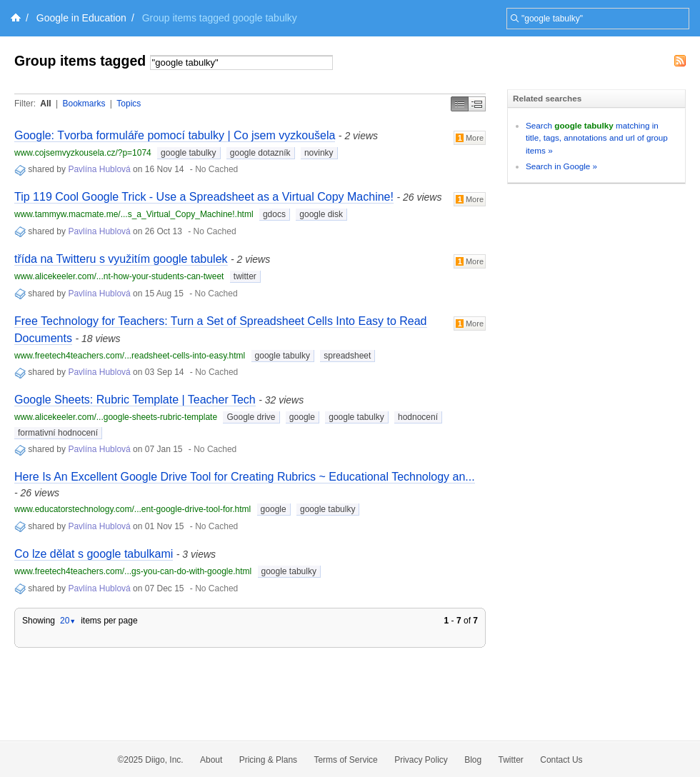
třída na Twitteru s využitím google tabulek (121, 259)
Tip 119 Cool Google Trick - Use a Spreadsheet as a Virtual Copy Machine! (204, 197)
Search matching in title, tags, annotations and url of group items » (597, 138)
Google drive (251, 417)
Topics (129, 104)
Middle (477, 104)
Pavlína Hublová (99, 169)
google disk (321, 214)
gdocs (274, 214)
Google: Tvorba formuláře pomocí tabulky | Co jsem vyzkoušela (175, 135)
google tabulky (188, 153)
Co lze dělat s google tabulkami (94, 554)
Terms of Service (345, 760)
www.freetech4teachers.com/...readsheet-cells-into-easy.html (130, 356)
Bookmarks (84, 104)
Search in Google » (561, 166)
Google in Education (81, 18)
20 (68, 621)
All (45, 104)
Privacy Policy (421, 760)
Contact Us (561, 760)
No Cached (216, 169)
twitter (245, 276)
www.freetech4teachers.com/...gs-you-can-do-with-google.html (133, 571)
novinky (319, 153)
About (211, 760)
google (302, 417)
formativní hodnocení (58, 433)
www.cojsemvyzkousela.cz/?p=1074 (83, 153)
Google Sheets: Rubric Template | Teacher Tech (135, 400)
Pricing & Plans (268, 760)
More (470, 138)
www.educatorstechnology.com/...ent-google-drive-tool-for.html (132, 509)
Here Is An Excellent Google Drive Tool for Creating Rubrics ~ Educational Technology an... (245, 477)
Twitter (511, 760)
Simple (460, 104)
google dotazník (260, 153)
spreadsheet (347, 356)
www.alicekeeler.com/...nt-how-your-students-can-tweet (119, 276)
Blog (473, 760)
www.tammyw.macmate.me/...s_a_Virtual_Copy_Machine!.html (134, 214)
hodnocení (418, 417)
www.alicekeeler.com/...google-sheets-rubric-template (116, 417)
